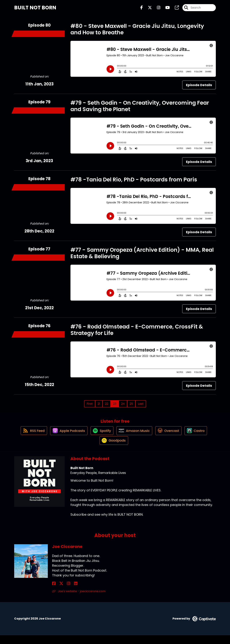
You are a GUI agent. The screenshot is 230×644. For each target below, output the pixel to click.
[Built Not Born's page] (175, 9)
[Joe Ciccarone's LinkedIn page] (67, 592)
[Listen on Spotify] (100, 436)
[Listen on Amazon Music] (135, 436)
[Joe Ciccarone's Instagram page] (63, 592)
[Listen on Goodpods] (113, 449)
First (90, 406)
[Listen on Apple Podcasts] (66, 436)
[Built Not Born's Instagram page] (156, 9)
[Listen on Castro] (200, 436)
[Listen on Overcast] (170, 436)
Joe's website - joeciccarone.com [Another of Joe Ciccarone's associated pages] (79, 600)
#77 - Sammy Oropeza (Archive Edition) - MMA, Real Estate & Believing (142, 256)
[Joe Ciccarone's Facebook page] (54, 592)
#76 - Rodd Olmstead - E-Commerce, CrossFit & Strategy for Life (137, 332)
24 (123, 406)
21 (99, 406)
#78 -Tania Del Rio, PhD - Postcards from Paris (134, 182)
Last (141, 406)
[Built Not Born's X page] (148, 9)
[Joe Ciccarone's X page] (58, 592)
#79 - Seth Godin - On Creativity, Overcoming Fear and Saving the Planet (140, 109)
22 (107, 406)
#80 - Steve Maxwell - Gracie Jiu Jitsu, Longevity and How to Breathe (137, 32)
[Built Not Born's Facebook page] (142, 9)
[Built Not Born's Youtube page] (165, 9)
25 (131, 406)
